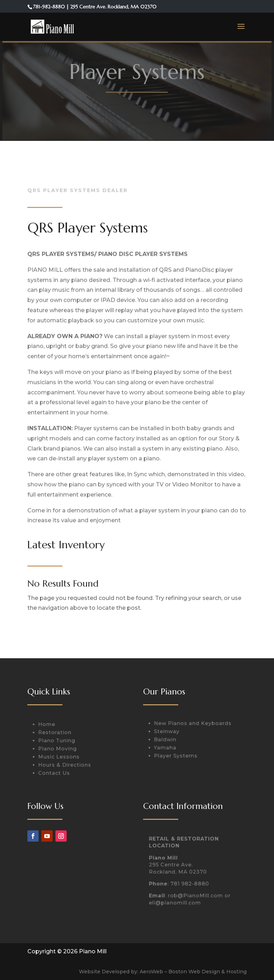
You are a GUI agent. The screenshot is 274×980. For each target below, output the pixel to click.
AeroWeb (151, 972)
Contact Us (55, 772)
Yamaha (166, 747)
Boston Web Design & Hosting (208, 972)
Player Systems (176, 755)
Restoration (56, 733)
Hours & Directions (65, 764)
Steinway (168, 732)
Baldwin (166, 740)
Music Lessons (60, 757)
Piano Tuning (58, 741)
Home (48, 726)
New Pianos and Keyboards (193, 724)
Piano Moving (59, 749)
